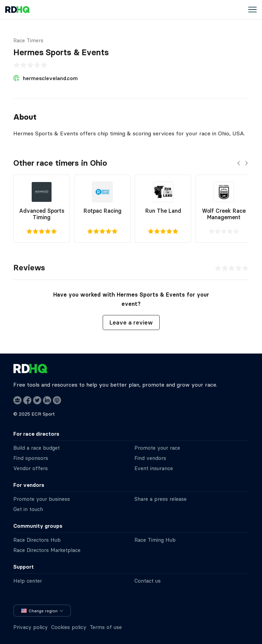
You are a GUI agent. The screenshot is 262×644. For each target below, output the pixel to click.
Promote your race (157, 448)
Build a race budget (37, 448)
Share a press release (161, 499)
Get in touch (28, 509)
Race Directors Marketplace (47, 550)
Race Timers (28, 40)
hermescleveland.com (50, 78)
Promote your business (42, 499)
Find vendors (150, 458)
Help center (28, 581)
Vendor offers (31, 468)
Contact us (148, 581)
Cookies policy (69, 627)
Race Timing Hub (155, 540)
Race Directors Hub (37, 540)
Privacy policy (31, 627)
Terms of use (106, 627)
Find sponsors (31, 458)
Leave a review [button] (131, 323)
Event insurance (154, 468)
